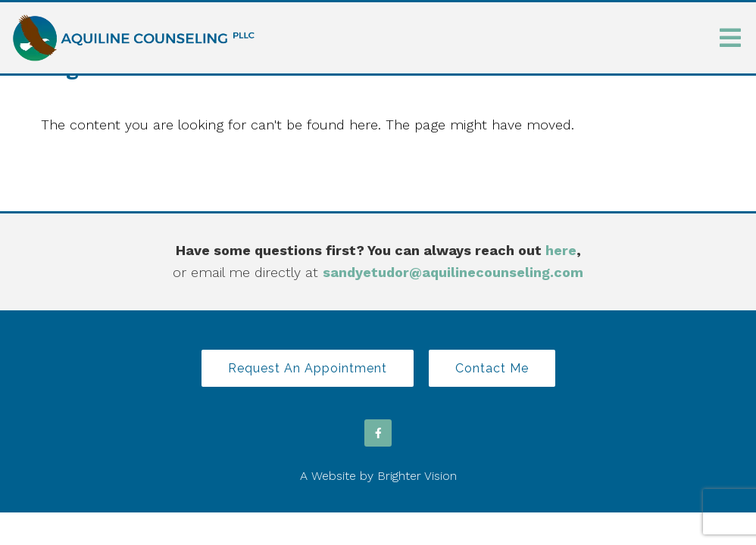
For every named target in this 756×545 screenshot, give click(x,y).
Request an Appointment (308, 368)
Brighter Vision (417, 476)
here (561, 250)
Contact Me (492, 368)
